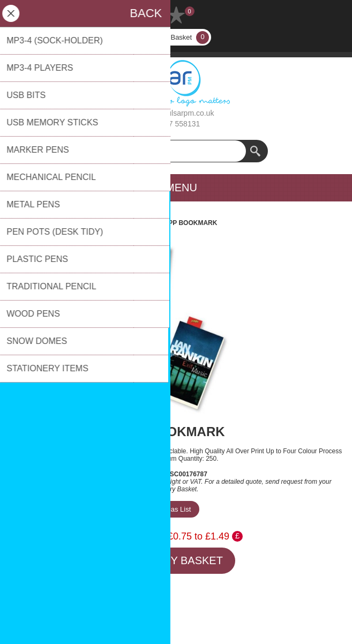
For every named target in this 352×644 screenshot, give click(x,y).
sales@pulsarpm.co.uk (176, 113)
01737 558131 (176, 124)
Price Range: (137, 536)
